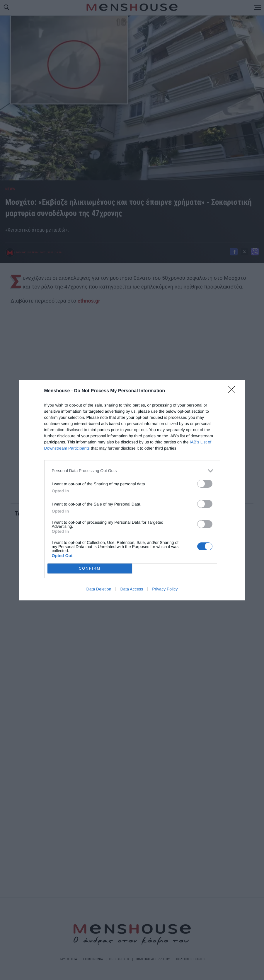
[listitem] (132, 471)
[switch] (205, 484)
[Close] (234, 391)
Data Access (132, 589)
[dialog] (132, 490)
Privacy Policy (165, 589)
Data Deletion (99, 589)
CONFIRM (90, 568)
